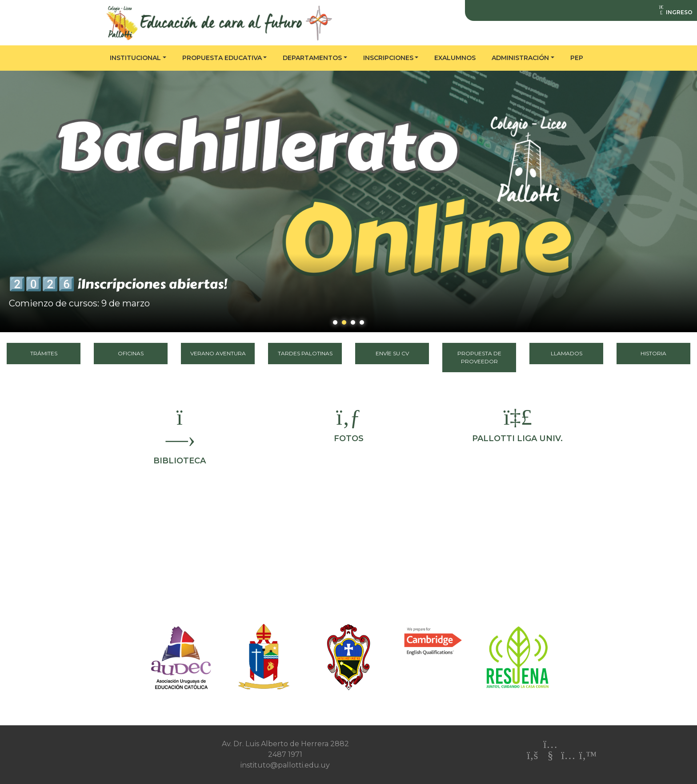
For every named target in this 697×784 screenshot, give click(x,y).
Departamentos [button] (312, 58)
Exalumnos (455, 58)
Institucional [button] (135, 58)
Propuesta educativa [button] (222, 58)
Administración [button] (520, 58)
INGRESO (675, 12)
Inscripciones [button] (388, 58)
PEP (577, 58)
